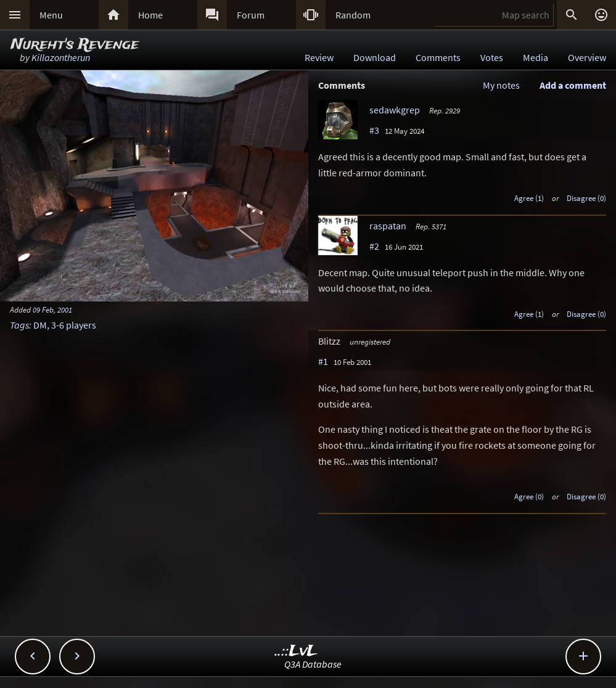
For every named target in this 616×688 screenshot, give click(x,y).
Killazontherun (61, 57)
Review (319, 57)
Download (375, 57)
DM (40, 325)
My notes (501, 85)
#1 (323, 361)
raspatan (388, 226)
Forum (251, 15)
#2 (374, 246)
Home (150, 15)
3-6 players (74, 325)
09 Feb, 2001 (52, 309)
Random (353, 15)
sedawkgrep (395, 110)
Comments (438, 57)
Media (536, 57)
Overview (587, 57)
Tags (19, 325)
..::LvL (296, 651)
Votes (492, 57)
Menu (51, 15)
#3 (374, 130)
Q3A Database (313, 664)
